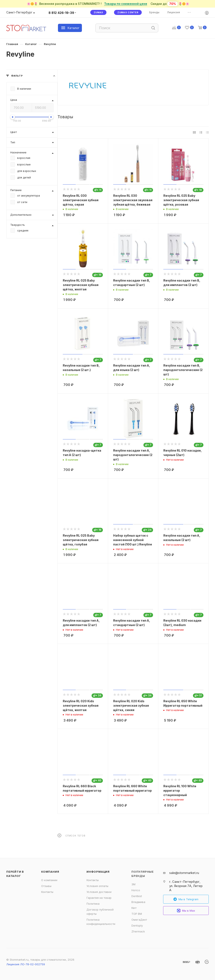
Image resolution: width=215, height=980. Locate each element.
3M (133, 884)
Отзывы (46, 886)
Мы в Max (186, 911)
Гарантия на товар (99, 898)
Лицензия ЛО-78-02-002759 (26, 964)
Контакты (47, 892)
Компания (50, 872)
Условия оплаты (97, 886)
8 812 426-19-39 (61, 13)
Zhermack (138, 931)
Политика (93, 904)
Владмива (138, 902)
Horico (136, 890)
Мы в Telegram (186, 899)
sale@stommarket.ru (184, 873)
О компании (49, 880)
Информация (98, 872)
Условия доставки (99, 892)
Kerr (134, 908)
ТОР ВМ (137, 914)
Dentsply (137, 925)
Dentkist (137, 896)
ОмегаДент (139, 920)
